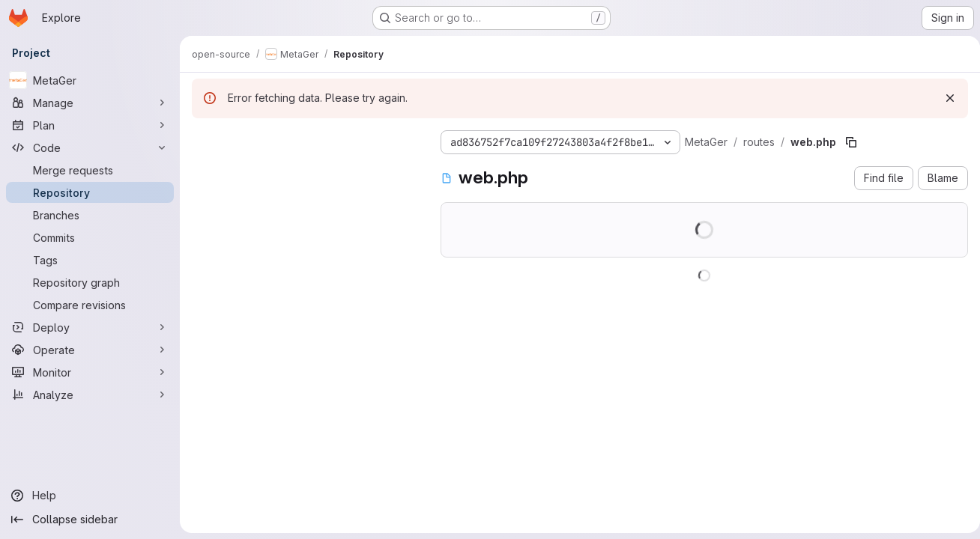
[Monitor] (90, 372)
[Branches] (90, 215)
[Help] (90, 496)
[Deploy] (90, 327)
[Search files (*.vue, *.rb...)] (304, 169)
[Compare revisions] (90, 305)
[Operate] (90, 350)
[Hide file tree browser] (204, 139)
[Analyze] (90, 395)
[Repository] (90, 192)
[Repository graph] (90, 282)
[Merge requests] (90, 170)
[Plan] (90, 125)
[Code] (90, 147)
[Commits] (90, 237)
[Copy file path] (851, 142)
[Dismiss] (944, 98)
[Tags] (90, 260)
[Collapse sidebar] (90, 520)
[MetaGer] (90, 80)
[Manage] (90, 103)
